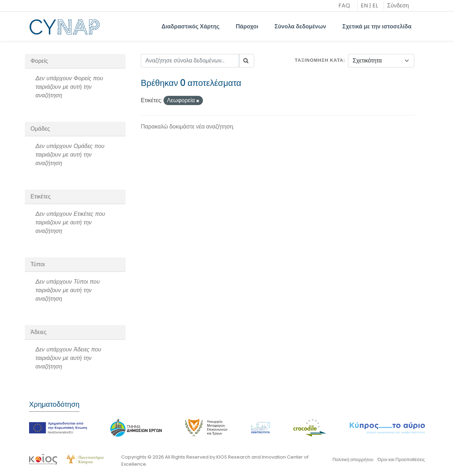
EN (364, 6)
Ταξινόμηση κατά (319, 60)
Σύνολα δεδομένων (300, 26)
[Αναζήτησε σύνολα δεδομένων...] (190, 61)
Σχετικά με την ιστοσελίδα (377, 26)
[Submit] (247, 61)
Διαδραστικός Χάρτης (190, 26)
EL (375, 6)
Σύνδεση (398, 6)
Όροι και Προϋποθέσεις (401, 459)
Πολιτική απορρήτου (353, 459)
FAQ (344, 6)
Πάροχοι (247, 26)
